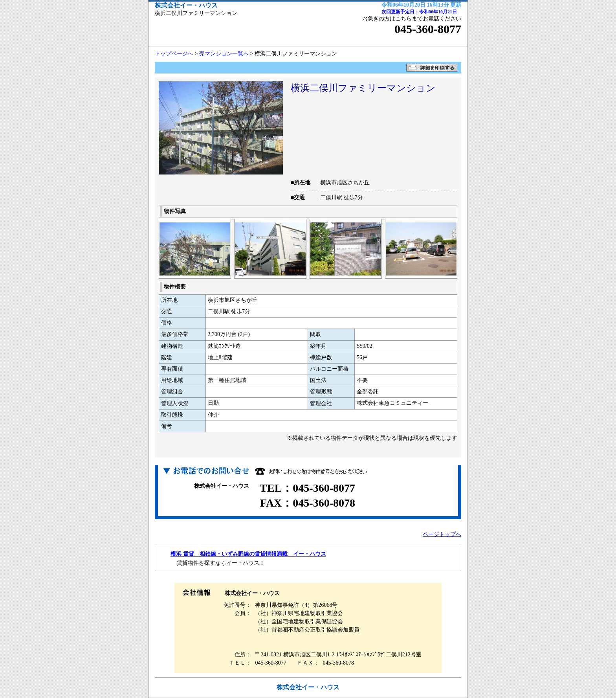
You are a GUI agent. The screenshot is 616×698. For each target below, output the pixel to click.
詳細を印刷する (432, 68)
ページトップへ (442, 534)
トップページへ (174, 54)
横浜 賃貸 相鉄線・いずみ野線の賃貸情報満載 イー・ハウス (248, 554)
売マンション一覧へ (224, 54)
